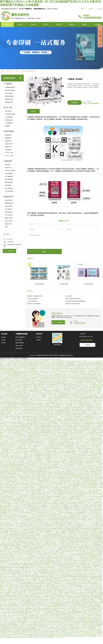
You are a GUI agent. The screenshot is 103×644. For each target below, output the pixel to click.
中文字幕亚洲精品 (94, 446)
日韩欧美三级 (40, 491)
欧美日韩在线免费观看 (22, 398)
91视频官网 (49, 473)
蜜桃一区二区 (64, 400)
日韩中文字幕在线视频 (92, 473)
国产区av (17, 430)
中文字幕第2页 (83, 467)
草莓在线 (51, 518)
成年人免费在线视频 (73, 396)
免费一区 (41, 499)
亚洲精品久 (65, 517)
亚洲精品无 (29, 396)
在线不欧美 (39, 403)
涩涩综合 (39, 511)
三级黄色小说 (13, 437)
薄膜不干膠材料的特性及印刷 (73, 299)
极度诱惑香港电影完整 (82, 542)
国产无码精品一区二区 (84, 370)
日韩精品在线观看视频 (96, 578)
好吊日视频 (83, 508)
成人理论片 (92, 523)
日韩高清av (24, 419)
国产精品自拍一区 (14, 406)
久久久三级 (91, 517)
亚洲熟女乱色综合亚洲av (20, 371)
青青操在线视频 (43, 382)
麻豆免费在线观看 (22, 403)
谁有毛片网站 (79, 383)
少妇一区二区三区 (72, 437)
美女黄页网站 (4, 422)
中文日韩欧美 (43, 556)
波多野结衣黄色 (21, 637)
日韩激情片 (71, 466)
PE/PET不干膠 (9, 153)
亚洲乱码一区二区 (55, 585)
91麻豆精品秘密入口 (37, 479)
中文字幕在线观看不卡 (40, 515)
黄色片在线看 (15, 581)
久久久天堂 (11, 479)
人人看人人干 (30, 415)
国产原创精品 (72, 537)
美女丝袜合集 (27, 412)
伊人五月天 (86, 383)
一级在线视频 (41, 581)
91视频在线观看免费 (28, 451)
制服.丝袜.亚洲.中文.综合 (62, 557)
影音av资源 (7, 518)
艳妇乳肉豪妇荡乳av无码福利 (88, 428)
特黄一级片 (51, 411)
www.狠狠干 (52, 550)
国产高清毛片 (22, 460)
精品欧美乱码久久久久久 (31, 568)
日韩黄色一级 (58, 587)
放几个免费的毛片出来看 (10, 364)
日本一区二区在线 (74, 491)
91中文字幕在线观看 (56, 428)
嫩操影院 (96, 566)
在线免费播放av (44, 569)
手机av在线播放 (97, 630)
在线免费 (95, 533)
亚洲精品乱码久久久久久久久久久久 (55, 418)
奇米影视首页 (12, 489)
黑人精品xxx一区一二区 (27, 515)
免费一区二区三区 (45, 370)
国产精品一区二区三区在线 (70, 605)
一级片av (54, 405)
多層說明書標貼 (9, 96)
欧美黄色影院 (55, 572)
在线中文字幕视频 (89, 371)
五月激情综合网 (93, 486)
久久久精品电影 (83, 486)
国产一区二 (42, 437)
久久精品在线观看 (70, 364)
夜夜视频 (86, 430)
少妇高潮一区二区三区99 (91, 632)
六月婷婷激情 (7, 416)
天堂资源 (95, 376)
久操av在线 (87, 380)
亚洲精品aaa (72, 434)
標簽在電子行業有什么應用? (73, 304)
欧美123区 (88, 399)
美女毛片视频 (52, 364)
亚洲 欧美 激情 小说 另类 (26, 633)
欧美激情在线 (97, 476)
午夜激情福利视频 (89, 463)
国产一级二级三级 (81, 543)
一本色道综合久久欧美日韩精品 (14, 611)
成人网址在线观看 (9, 585)
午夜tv (39, 496)
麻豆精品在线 (65, 377)
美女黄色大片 (84, 573)
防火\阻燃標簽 (9, 188)
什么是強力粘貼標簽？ (33, 299)
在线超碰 (52, 587)
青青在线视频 (75, 528)
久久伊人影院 (85, 386)
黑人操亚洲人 (93, 383)
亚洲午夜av (15, 517)
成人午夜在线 (57, 581)
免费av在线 (6, 406)
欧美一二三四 (31, 393)
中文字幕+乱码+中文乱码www (28, 406)
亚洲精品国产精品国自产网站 (67, 482)
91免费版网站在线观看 (72, 613)
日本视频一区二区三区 (42, 518)
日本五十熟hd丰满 (36, 412)
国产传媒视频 (7, 412)
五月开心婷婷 (44, 438)
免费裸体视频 (33, 473)
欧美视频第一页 (40, 552)
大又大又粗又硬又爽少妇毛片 (35, 592)
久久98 (97, 466)
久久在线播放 (81, 373)
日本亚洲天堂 (4, 464)
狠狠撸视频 (28, 601)
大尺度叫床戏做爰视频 (54, 578)
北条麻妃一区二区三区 (86, 395)
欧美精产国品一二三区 (13, 496)
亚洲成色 (81, 371)
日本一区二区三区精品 (95, 572)
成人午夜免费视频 (40, 582)
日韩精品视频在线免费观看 (69, 415)
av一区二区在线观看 (11, 542)
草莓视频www (57, 610)
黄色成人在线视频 (22, 384)
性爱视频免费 (35, 594)
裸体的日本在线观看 (42, 635)
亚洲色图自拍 (94, 488)
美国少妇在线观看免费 (57, 491)
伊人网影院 (45, 434)
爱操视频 (72, 598)
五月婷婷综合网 (59, 511)
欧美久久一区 (4, 434)
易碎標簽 (8, 165)
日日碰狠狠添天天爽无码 (56, 594)
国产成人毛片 (64, 585)
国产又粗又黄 (11, 620)
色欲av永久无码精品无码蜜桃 (93, 387)
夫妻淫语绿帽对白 (25, 386)
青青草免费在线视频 (68, 446)
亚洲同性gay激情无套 (70, 464)
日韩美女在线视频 (39, 363)
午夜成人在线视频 (64, 592)
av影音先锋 (57, 379)
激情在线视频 (55, 406)
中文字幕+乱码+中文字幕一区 (28, 475)
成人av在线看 (92, 491)
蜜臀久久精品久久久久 (82, 496)
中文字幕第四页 (60, 550)
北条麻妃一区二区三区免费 (63, 560)
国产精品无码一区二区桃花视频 (50, 523)
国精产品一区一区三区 (85, 525)
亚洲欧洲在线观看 (84, 528)
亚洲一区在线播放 (66, 472)
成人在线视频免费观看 (89, 466)
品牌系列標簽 (9, 131)
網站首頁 (7, 24)
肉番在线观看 (16, 552)
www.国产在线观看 (90, 499)
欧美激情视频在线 (81, 502)
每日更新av (84, 361)
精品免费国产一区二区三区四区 (81, 422)
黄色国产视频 (82, 560)
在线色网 (80, 605)
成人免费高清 (25, 387)
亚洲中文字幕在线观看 (78, 632)
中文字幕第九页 (12, 422)
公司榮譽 (3, 343)
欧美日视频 (41, 428)
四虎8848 (97, 604)
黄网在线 (48, 572)
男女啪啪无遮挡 (78, 400)
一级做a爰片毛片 (25, 632)
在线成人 (12, 598)
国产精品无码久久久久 (21, 531)
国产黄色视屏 (87, 402)
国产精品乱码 (50, 515)
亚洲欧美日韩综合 (24, 496)
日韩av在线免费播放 (60, 492)
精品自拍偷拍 (97, 542)
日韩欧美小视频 (58, 589)
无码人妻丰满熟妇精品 (13, 467)
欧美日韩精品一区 (33, 499)
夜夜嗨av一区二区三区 (79, 521)
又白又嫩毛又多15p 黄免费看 (41, 543)
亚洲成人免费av (52, 438)
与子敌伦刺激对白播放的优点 (73, 515)
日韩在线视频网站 (47, 467)
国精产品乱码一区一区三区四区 (69, 578)
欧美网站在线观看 (7, 507)
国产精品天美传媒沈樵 (95, 550)
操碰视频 (91, 547)
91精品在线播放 (76, 566)
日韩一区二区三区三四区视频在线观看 (18, 512)
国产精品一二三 (4, 579)
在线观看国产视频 (51, 476)
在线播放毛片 (86, 571)
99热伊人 (50, 399)
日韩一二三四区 (9, 621)
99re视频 (12, 610)
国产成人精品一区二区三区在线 (19, 486)
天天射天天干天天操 (25, 556)
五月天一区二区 (35, 402)
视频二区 (71, 376)
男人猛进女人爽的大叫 (72, 536)
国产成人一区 (75, 467)
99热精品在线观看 (13, 376)
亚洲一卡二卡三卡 (7, 419)
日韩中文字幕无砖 (7, 559)
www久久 (95, 448)
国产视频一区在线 (22, 424)
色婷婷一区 (41, 453)
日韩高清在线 (40, 555)
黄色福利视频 (82, 520)
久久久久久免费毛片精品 (26, 421)
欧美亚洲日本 (91, 540)
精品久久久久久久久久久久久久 (23, 562)
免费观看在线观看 (92, 374)
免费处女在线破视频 (5, 582)
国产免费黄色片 (26, 485)
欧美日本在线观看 (39, 621)
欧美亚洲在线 (69, 493)
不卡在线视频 (46, 565)
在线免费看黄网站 (53, 422)
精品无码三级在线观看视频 (37, 498)
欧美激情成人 (10, 556)
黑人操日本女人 (9, 523)
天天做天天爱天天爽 (54, 569)
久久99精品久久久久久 (17, 412)
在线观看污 (59, 446)
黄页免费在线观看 (59, 575)
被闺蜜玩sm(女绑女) (86, 563)
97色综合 (8, 428)
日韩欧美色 (61, 504)
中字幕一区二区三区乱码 (41, 550)
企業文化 (3, 337)
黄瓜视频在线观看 (70, 584)
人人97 (59, 459)
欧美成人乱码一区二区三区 (42, 446)
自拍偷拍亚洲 (94, 623)
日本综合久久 (71, 383)
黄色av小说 (42, 553)
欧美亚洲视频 (24, 614)
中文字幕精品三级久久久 (82, 514)
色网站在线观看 (94, 595)
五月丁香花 (79, 607)
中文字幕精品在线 (10, 463)
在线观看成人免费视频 (95, 450)
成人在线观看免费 (87, 530)
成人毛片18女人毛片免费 (52, 437)
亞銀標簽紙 (8, 150)
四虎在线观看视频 (40, 393)
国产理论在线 (38, 364)
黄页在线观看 (46, 412)
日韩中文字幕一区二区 (57, 454)
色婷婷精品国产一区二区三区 (39, 575)
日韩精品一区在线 (40, 617)
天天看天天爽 (94, 370)
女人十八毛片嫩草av (59, 512)
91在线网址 (92, 531)
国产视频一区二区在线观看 (49, 517)
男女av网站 (99, 571)
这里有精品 (36, 411)
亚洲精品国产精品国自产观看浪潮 (74, 492)
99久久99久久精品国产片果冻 (74, 393)
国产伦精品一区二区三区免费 (34, 444)
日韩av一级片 (93, 393)
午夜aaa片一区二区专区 (60, 579)
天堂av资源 (97, 547)
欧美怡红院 (32, 576)
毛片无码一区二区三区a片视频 (55, 485)
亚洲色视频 (11, 537)
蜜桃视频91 (69, 431)
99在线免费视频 (21, 623)
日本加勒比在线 (35, 450)
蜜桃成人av (34, 383)
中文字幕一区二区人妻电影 (36, 376)
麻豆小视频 (66, 621)
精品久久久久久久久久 (21, 528)
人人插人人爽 (15, 421)
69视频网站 (85, 393)
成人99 (89, 431)
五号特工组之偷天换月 (45, 466)
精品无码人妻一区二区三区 (9, 601)
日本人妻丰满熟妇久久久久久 (72, 591)
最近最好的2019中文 (16, 383)
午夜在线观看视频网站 (6, 627)
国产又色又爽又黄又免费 (22, 576)
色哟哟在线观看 (98, 398)
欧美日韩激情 (38, 565)
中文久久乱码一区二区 (78, 523)
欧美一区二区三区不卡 (90, 495)
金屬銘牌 (8, 126)
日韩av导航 (39, 620)
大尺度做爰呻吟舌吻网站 (27, 565)
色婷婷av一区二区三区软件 (47, 547)
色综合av (32, 550)
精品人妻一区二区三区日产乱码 (18, 446)
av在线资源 (23, 390)
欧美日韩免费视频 (70, 540)
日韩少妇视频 (68, 550)
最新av (74, 496)
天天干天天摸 (4, 572)
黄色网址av (8, 444)
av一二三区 (47, 491)
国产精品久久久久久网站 (52, 617)
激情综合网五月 (87, 411)
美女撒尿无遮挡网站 (19, 568)
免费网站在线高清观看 (59, 493)
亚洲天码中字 (92, 575)
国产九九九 (57, 409)
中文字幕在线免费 (96, 367)
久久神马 (70, 432)
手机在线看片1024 (79, 499)
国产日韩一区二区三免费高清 (51, 371)
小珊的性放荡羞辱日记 (81, 540)
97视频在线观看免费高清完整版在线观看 (78, 576)
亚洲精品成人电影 (18, 626)
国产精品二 (32, 542)
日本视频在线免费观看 (33, 390)
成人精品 (46, 587)
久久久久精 (13, 502)
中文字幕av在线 (4, 536)
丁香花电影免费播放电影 (30, 409)
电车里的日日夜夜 (32, 443)
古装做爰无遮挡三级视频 (21, 563)
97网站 (29, 408)
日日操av (34, 571)
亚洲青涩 (78, 392)
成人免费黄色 (19, 620)
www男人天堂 (76, 472)
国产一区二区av (85, 440)
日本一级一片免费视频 (24, 520)
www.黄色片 (9, 552)
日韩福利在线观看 (42, 475)
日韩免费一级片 (73, 608)
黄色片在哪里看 (85, 623)
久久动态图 (56, 399)
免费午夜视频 (9, 534)
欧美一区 (98, 396)
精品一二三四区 (11, 483)
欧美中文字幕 (75, 399)
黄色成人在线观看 (23, 376)
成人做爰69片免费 (79, 483)
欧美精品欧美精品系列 (6, 402)
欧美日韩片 (53, 566)
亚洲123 (9, 363)
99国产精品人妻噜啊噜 (64, 451)
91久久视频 (21, 605)
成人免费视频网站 (44, 507)
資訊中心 (46, 24)
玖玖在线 (90, 476)
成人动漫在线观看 (64, 603)
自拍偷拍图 (78, 416)
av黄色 (89, 617)
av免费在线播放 (71, 531)
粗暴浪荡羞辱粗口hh (26, 405)
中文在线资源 (85, 482)
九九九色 (62, 552)
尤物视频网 (58, 496)
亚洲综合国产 (21, 510)
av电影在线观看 (11, 573)
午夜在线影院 (33, 579)
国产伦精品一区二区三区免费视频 (87, 608)
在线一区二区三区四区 (16, 379)
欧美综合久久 (24, 499)
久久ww (44, 386)
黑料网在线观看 (33, 563)
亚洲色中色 (70, 620)
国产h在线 (47, 557)
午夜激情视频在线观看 (37, 587)
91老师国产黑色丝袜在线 (53, 607)
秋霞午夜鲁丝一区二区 (33, 524)
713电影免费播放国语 (65, 395)
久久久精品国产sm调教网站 (79, 374)
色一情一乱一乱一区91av (77, 588)
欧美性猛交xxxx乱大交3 (59, 402)
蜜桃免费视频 (69, 512)
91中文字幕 (48, 363)
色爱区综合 (78, 582)
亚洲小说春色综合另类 (77, 507)
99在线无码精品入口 (66, 382)
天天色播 (94, 617)
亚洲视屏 (53, 557)
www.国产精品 (44, 539)
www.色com (16, 523)
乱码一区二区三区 (67, 587)
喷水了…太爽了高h (89, 587)
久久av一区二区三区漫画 (76, 553)
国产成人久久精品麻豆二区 (52, 440)
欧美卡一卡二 (27, 450)
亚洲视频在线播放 (37, 434)
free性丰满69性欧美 (66, 467)
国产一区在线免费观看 (53, 501)
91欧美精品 (72, 460)
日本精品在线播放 (76, 414)
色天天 (37, 553)
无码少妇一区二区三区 (68, 589)
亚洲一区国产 (16, 524)
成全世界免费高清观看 (89, 553)
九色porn (13, 443)
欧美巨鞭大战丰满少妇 (39, 633)
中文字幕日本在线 (81, 549)
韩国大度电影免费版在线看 (91, 418)
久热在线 (62, 521)
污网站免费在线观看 (91, 636)
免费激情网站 (90, 456)
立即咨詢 (75, 103)
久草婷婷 (89, 502)
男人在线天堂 (10, 415)
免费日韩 (81, 406)
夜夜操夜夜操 (79, 611)
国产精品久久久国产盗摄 (20, 453)
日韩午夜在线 (60, 476)
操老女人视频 (65, 608)
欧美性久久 (46, 528)
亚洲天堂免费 (73, 370)
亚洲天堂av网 (27, 379)
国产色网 (88, 620)
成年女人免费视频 (15, 539)
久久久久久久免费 (90, 457)
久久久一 (73, 441)
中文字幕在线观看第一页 (77, 569)
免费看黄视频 (75, 601)
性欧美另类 (6, 373)
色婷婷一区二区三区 (50, 601)
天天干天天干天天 (80, 387)
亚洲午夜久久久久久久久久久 (84, 585)
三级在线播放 (17, 549)
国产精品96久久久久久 (64, 623)
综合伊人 (93, 479)
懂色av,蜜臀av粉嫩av (20, 501)
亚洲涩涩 (9, 613)
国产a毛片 (5, 604)
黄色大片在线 (32, 518)
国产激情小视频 (5, 520)
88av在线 (30, 528)
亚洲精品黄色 (88, 555)
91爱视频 (51, 627)
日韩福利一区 (76, 534)
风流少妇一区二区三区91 (92, 366)
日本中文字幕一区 (62, 450)
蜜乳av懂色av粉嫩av (16, 416)
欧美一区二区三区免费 (74, 390)
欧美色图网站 (65, 547)
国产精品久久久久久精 (18, 480)
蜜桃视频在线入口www (30, 469)
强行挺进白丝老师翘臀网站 (63, 507)
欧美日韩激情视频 (78, 575)
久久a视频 (72, 611)
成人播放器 (41, 616)
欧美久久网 (87, 469)
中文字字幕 (9, 499)
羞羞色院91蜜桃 (81, 408)
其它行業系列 (9, 221)
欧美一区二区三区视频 (46, 402)
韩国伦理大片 (59, 505)
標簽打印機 (8, 224)
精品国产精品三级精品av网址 (13, 485)
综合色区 (56, 531)
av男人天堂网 (94, 478)
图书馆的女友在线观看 (89, 470)
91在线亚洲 (18, 387)
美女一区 (77, 598)
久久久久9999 (27, 594)
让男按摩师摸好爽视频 (88, 424)
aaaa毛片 (92, 451)
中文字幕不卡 (63, 600)
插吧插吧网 (30, 364)
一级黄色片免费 (31, 371)
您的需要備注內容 (64, 240)
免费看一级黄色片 (47, 493)
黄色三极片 (82, 594)
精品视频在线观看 (39, 454)
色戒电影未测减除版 (80, 636)
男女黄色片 (51, 511)
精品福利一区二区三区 (16, 450)
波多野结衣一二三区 (37, 448)
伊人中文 (6, 489)
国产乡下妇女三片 (13, 460)
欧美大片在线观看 (35, 520)
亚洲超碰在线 (19, 361)
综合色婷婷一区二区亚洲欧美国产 (53, 419)
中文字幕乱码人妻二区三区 (49, 527)
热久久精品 (11, 434)
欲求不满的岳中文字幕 (37, 373)
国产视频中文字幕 (72, 405)
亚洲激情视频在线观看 (43, 480)
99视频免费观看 (87, 607)
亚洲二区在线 (42, 611)
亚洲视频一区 (27, 448)
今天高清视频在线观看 (45, 431)
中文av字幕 (98, 499)
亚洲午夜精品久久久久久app (14, 617)
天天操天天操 (10, 501)
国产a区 (57, 482)
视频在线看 (46, 479)
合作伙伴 (39, 334)
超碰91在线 (19, 431)
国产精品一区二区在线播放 (83, 443)
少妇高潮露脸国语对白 (18, 508)
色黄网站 (76, 594)
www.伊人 (5, 392)
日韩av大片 (64, 461)
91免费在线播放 (98, 461)
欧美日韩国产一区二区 (95, 573)
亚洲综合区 (64, 629)
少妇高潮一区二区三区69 (13, 438)
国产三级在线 (43, 390)
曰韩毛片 (91, 566)
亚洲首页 (52, 524)
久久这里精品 (22, 444)
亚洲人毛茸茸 (25, 366)
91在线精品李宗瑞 (12, 600)
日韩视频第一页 (36, 447)
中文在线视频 (76, 382)
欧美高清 (66, 491)
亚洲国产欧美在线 (75, 603)
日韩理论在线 (33, 496)
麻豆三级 (36, 437)
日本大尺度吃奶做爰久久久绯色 (62, 525)
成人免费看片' (8, 505)
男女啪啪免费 (86, 478)
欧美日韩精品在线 (76, 361)
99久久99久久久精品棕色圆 (35, 459)
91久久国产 (20, 489)
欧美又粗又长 (70, 565)
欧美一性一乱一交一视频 (78, 635)
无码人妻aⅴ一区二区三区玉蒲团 (28, 511)
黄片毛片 (39, 627)
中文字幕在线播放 (89, 406)
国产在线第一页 (43, 623)
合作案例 (33, 24)
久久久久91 (30, 492)
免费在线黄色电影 (85, 479)
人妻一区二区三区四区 (79, 435)
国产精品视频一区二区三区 (18, 504)
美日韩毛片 (69, 422)
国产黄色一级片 (10, 387)
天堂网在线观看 (36, 476)
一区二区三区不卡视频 (19, 569)
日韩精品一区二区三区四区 (23, 544)
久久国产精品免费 (33, 367)
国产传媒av (43, 589)
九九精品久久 (24, 523)
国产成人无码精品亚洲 (72, 371)
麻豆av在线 (7, 504)
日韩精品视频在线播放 (97, 537)
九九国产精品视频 (42, 514)
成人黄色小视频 (96, 555)
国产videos (86, 605)
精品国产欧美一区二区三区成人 (23, 571)
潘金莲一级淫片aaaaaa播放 (69, 469)
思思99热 (10, 569)
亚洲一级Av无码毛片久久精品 (43, 398)
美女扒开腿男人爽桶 (15, 515)
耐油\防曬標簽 (9, 174)
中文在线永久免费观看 (61, 620)
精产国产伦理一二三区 (41, 392)
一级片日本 (97, 406)
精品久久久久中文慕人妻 (10, 424)
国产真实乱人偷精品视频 (11, 396)
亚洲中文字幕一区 (59, 510)
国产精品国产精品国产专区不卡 (84, 533)
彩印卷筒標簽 (9, 93)
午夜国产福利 (35, 382)
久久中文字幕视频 (89, 441)
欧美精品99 (68, 411)
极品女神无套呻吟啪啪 (53, 390)
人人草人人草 (45, 374)
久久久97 (56, 592)
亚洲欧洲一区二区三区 (25, 581)
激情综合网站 (68, 510)
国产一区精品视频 (64, 434)
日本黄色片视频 (25, 418)
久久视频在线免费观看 (36, 493)
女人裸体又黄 (79, 466)
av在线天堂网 (42, 367)
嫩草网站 (28, 587)
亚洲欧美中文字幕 (35, 495)
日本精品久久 (48, 533)
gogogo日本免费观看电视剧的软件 (63, 412)
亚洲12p (52, 412)
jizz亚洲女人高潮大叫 (39, 531)
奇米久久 (41, 636)
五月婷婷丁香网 (6, 540)
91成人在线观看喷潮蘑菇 (91, 483)
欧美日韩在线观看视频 (86, 382)
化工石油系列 (9, 215)
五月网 (19, 575)
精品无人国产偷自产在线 (18, 608)
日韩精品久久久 (91, 520)
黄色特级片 (64, 556)
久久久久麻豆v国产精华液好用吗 (50, 588)
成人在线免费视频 (76, 386)
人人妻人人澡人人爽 (98, 568)
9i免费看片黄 (10, 591)
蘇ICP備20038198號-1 (68, 355)
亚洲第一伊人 (59, 470)
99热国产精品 (42, 463)
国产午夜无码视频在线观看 (96, 565)
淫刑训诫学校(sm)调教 (27, 399)
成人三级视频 (55, 552)
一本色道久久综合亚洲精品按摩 (83, 568)
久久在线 (59, 517)
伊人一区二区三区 (55, 480)
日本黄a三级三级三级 (34, 361)
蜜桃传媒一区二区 (39, 451)
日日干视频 (57, 425)
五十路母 (31, 400)
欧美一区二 (23, 592)
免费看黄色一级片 (40, 457)
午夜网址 (96, 603)
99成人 (8, 607)
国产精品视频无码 (48, 379)
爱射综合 (41, 604)
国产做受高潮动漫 (29, 414)
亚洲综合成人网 (93, 386)
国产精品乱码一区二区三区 (52, 499)
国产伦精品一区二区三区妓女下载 (83, 376)
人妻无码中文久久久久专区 (35, 486)
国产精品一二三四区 (58, 416)
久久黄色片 (79, 531)
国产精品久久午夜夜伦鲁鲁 (67, 499)
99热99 (100, 591)
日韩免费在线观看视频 (70, 489)
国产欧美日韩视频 (29, 466)
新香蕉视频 (60, 421)
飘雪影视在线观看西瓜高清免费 (55, 427)
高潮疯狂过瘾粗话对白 (47, 608)
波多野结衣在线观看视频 (58, 398)
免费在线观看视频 (76, 527)
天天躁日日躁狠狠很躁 (53, 546)
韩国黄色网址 (53, 421)
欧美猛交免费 (83, 562)
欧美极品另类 (81, 437)
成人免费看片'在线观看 (48, 597)
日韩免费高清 (60, 363)
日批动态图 (36, 430)
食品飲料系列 (9, 200)
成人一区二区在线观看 (32, 623)
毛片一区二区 (74, 501)
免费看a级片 (22, 396)
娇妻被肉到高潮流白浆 (74, 518)
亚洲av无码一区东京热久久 (62, 627)
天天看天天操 (63, 546)
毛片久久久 (93, 489)
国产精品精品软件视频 (80, 368)
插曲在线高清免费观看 (18, 613)
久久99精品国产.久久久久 (10, 384)
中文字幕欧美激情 (9, 528)
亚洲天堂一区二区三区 (49, 505)
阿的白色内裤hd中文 (10, 431)
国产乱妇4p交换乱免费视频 (91, 536)
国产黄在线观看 (77, 510)
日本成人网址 (4, 616)
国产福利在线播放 (66, 409)
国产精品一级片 (72, 524)
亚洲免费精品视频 (7, 630)
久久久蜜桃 (83, 624)
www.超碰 (81, 501)
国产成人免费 (49, 633)
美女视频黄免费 (28, 603)
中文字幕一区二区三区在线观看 (21, 589)
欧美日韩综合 (59, 621)
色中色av (53, 370)
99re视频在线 (8, 366)
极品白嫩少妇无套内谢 (54, 382)
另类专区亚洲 (59, 392)
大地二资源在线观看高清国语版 (54, 582)
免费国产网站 (12, 370)
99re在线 (65, 582)
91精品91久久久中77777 (30, 480)
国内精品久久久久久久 (48, 620)
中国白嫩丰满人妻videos (69, 595)
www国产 (43, 361)
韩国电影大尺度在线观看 (80, 389)
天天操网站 (47, 585)
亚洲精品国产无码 (33, 507)
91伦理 (71, 435)
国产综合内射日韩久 (50, 616)
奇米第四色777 (26, 431)
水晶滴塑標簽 (9, 123)
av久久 (87, 504)
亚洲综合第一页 (60, 616)
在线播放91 (15, 377)
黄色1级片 (96, 585)
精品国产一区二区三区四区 (17, 440)
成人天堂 (40, 505)
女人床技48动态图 (53, 623)
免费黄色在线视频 (36, 374)
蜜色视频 (25, 611)
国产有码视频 (44, 411)
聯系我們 (100, 9)
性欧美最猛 (70, 368)
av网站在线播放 (60, 364)
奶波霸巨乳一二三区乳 (93, 560)
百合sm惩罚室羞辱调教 (14, 565)
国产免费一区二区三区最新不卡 (12, 533)
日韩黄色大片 (85, 511)
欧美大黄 (94, 411)
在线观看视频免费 (25, 402)
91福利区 (17, 591)
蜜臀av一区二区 (98, 456)
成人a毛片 (80, 384)
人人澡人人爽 (32, 626)
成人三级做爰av (54, 435)
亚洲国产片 (82, 473)
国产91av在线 (73, 456)
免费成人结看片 (67, 630)
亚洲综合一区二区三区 (38, 537)
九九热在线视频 (43, 395)
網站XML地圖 (59, 355)
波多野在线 (76, 427)
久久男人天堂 (47, 549)
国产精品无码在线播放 (13, 469)
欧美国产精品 (37, 421)
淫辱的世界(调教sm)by (24, 495)
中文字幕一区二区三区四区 (54, 475)
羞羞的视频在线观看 (16, 597)
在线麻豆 (58, 377)
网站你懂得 (60, 527)
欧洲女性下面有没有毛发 (33, 502)
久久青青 (54, 542)
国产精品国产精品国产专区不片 (88, 427)
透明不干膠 (8, 147)
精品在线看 (6, 510)
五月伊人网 (37, 400)
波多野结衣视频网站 (87, 582)
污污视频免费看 (15, 408)
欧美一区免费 (33, 387)
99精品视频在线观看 (50, 621)
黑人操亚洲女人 (21, 461)
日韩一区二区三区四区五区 (53, 361)
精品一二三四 (42, 607)
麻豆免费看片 (22, 491)
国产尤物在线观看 (33, 611)
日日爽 (70, 534)
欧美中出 (28, 382)
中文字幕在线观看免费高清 (80, 431)
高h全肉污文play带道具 (44, 478)
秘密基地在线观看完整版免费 (61, 473)
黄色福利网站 (87, 597)
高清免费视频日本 (97, 614)
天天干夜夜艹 (49, 393)
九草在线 (31, 597)
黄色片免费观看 (56, 611)
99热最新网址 (4, 624)
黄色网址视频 (16, 499)
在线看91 (34, 405)
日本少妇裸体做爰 (7, 377)
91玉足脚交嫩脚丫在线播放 (87, 534)
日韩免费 (4, 600)
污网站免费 (48, 453)
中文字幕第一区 (22, 616)
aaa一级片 (13, 435)
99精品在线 (98, 521)
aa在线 (4, 390)
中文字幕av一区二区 (21, 555)
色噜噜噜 (41, 568)
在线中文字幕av (96, 563)
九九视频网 (23, 547)
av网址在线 (85, 531)
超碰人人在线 (29, 456)
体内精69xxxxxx (47, 464)
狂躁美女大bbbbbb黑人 (58, 563)
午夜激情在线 (25, 473)
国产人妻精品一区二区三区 (77, 488)
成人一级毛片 (95, 399)
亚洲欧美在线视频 (36, 527)
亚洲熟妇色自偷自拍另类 (13, 592)
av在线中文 (78, 482)
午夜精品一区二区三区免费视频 (64, 403)
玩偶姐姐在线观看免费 (31, 521)
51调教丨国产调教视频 (32, 422)
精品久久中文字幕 (93, 467)
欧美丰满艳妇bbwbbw (40, 460)
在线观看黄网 (20, 448)
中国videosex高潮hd (47, 416)
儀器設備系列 (9, 212)
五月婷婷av (46, 448)
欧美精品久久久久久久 (91, 425)
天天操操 (70, 400)
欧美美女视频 (67, 528)
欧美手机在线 (86, 438)
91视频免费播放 (66, 475)
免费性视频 (91, 627)
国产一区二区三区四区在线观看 (74, 402)
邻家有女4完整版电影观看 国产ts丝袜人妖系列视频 (27, 534)
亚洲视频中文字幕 (97, 530)
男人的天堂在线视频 (21, 443)
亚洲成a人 (93, 571)
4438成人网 (50, 589)
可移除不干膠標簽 (10, 171)
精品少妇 (57, 603)
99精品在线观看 (62, 380)
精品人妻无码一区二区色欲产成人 (82, 544)
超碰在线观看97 (73, 547)
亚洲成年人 (49, 463)
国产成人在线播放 (81, 377)
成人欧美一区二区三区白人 (41, 637)
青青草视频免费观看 (88, 364)
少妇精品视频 (36, 389)
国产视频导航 (12, 368)
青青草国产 (33, 557)
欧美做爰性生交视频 (9, 560)
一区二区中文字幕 (66, 610)
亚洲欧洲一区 (35, 556)
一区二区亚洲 (67, 601)
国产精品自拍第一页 (33, 482)
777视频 (14, 380)
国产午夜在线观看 (15, 547)
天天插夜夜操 (95, 414)
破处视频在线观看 (22, 435)
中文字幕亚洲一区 (56, 424)
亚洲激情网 (11, 464)
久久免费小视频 (98, 463)
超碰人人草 (63, 536)
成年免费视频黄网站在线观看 (35, 549)
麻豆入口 (99, 492)
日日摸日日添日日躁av (26, 598)
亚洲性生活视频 (27, 505)
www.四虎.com (22, 624)
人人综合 (77, 446)
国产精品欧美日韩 (48, 592)
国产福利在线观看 (77, 424)
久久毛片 (73, 480)
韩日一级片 (39, 371)
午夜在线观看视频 (98, 594)
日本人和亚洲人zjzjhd (96, 475)
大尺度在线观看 (70, 514)
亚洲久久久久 (91, 508)
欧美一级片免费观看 (15, 579)
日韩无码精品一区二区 (12, 411)
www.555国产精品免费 (89, 432)
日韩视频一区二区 (96, 431)
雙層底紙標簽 (9, 182)
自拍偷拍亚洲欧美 (64, 488)
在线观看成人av (94, 482)
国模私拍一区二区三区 (24, 374)
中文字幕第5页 (81, 556)
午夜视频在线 (68, 523)
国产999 (27, 438)
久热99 (95, 409)
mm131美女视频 (68, 427)
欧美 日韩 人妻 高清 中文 (17, 607)
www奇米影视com (96, 402)
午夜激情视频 (28, 440)
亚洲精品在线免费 (48, 376)
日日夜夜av (28, 434)
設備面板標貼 (9, 120)
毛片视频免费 (90, 459)
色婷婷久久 (94, 552)
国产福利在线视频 (97, 588)
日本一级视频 (6, 386)
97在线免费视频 (37, 456)
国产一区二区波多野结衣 (66, 406)
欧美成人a (89, 368)
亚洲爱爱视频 (68, 575)
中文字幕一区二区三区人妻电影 (61, 456)
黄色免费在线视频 (26, 546)
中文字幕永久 (65, 459)
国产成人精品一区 (12, 566)
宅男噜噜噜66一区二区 (58, 464)
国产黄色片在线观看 (45, 424)
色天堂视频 (40, 563)
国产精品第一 (6, 441)
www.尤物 (98, 451)
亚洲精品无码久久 (96, 569)
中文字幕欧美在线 (46, 368)
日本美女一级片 (16, 419)
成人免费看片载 (97, 368)
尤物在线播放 (52, 443)
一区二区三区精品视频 (47, 534)
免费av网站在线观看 (66, 581)
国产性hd (79, 489)
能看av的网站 (66, 626)
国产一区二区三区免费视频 (90, 384)
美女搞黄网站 (24, 572)
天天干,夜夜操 (80, 441)
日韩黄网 (21, 550)
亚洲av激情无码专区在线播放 (46, 482)
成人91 (16, 425)
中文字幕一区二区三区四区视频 (12, 418)
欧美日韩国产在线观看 (14, 632)
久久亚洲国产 (94, 591)
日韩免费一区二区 (86, 454)
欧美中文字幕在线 (69, 416)
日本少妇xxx (5, 446)
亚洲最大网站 (62, 613)
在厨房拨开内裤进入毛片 (68, 568)
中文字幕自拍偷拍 (62, 542)
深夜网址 (85, 611)
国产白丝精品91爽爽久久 (54, 632)
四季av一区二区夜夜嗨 (42, 614)
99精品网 (25, 361)
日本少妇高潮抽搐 (53, 502)
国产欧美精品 (75, 560)
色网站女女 (56, 400)
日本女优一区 (77, 412)
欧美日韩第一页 (55, 466)
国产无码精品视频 (40, 418)
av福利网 (47, 415)
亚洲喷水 (49, 611)
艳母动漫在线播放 (69, 559)
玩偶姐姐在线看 (88, 461)
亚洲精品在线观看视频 (30, 629)
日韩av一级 (71, 600)
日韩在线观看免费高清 (47, 400)
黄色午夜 (38, 384)
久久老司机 (32, 398)
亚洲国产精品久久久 (42, 443)
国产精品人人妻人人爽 (32, 395)
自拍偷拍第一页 (33, 478)
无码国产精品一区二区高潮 (68, 573)
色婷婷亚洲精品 (36, 408)
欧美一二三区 (42, 613)
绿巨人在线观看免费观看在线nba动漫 (30, 539)
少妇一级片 (83, 629)
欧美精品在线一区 (81, 459)
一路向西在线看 (23, 459)
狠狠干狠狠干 (24, 591)
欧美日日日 (10, 371)
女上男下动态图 (66, 414)
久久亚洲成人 (13, 575)
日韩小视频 (24, 457)
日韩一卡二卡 (10, 562)
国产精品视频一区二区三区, (47, 389)
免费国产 (43, 476)
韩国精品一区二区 (86, 414)
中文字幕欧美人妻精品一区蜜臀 (19, 393)
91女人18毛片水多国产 (65, 486)
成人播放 (27, 550)
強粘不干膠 (8, 168)
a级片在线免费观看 (64, 617)
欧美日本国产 (6, 547)
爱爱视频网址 (56, 467)
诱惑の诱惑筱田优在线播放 (19, 543)
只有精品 (5, 447)
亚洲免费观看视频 (59, 411)
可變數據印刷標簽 (32, 71)
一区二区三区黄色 (61, 544)
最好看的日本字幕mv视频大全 (80, 550)
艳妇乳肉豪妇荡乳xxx (12, 478)
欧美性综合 (72, 377)
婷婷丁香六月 (88, 373)
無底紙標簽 (8, 185)
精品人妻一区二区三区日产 (79, 630)
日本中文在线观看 (78, 403)
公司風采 (3, 340)
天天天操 (87, 488)
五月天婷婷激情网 (75, 623)
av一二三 (35, 613)
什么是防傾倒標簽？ (32, 301)
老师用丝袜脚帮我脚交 (67, 633)
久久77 (87, 523)
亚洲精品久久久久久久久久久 (54, 460)
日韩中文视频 (8, 517)
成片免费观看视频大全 (33, 424)
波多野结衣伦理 (85, 451)
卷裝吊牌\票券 (9, 99)
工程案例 (38, 340)
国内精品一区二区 (27, 389)
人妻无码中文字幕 (62, 624)
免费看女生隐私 (16, 405)
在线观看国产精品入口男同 (42, 489)
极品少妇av (33, 585)
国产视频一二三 (54, 576)
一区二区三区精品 (68, 485)
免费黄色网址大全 (62, 405)
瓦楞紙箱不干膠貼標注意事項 (35, 296)
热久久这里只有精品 (27, 588)
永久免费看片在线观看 (49, 403)
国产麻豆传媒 (78, 571)
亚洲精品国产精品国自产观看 (12, 472)
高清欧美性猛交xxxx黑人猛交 (35, 464)
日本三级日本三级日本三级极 (46, 510)
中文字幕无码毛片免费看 (22, 610)
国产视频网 (68, 453)
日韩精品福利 (17, 588)
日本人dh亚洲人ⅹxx (52, 380)
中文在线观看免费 (88, 409)
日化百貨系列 (9, 206)
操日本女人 (77, 565)
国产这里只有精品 (57, 432)
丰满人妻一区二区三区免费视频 (90, 524)
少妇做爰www (28, 607)
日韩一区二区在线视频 (58, 540)
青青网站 (13, 544)
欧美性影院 (44, 578)
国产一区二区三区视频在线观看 (72, 454)
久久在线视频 (96, 382)
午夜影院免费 (72, 585)
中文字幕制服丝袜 (34, 540)
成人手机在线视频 (60, 597)
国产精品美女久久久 (60, 515)
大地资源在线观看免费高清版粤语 (18, 427)
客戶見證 (38, 337)
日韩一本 (55, 613)
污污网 (68, 386)
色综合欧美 (51, 575)
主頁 (13, 71)
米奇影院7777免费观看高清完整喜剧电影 (44, 573)
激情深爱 (50, 395)
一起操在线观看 (96, 502)
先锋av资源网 (38, 467)
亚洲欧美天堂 (60, 635)
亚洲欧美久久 (85, 510)
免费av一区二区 (70, 572)
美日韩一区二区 (92, 616)
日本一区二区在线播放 (57, 549)
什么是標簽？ (69, 296)
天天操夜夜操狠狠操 (87, 416)
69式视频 (63, 498)
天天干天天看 (16, 614)
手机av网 (35, 607)
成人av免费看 (9, 382)
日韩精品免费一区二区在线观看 (65, 571)
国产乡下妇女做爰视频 (56, 595)
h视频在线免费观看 (83, 547)
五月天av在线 (93, 504)
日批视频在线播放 (13, 624)
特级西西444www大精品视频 (57, 543)
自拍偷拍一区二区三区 (37, 379)
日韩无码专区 (59, 601)
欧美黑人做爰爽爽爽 (12, 374)
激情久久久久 (18, 473)
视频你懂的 (27, 380)
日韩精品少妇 (46, 605)
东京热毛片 (48, 619)
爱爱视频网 (76, 485)
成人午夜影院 (14, 510)
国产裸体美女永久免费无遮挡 (16, 447)
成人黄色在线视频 (31, 491)
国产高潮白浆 (62, 531)
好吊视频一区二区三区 (68, 483)
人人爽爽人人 (30, 460)
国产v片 (95, 416)
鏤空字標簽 (8, 111)
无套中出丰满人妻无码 (53, 521)
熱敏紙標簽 (8, 141)
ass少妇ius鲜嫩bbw (65, 501)
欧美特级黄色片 (72, 384)
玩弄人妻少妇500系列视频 (46, 525)
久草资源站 (19, 392)
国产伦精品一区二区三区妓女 (10, 495)
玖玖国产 (14, 363)
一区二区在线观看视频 (55, 374)
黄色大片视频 (44, 502)
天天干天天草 (55, 559)
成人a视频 (60, 555)
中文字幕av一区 (45, 566)
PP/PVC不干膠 (9, 156)
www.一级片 (58, 547)
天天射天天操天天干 (69, 470)
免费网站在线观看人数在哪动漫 (37, 425)
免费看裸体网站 (9, 549)
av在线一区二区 (20, 370)
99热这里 (81, 430)
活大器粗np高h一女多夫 (53, 386)
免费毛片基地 (38, 624)
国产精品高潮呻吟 (88, 493)
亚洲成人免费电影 (10, 488)
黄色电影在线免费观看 (17, 470)
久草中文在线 (89, 594)
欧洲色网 (47, 428)
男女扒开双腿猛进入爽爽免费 (27, 595)
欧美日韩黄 (46, 377)
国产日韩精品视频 (55, 383)
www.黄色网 (63, 386)
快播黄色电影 (14, 409)
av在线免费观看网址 (78, 587)
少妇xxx (17, 479)
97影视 (22, 438)
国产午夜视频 (29, 437)
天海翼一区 (65, 376)
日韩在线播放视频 (69, 363)
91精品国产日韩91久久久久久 (22, 498)
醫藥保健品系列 (9, 203)
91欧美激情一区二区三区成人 (53, 498)
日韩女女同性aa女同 (89, 633)
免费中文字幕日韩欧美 (61, 524)
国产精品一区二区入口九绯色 (95, 421)
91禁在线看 (72, 607)
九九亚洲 (67, 597)
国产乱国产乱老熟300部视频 (15, 553)
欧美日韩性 (60, 562)
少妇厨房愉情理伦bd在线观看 (79, 604)
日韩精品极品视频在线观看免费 (73, 539)
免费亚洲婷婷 (24, 367)
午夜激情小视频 (10, 430)
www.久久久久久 (4, 440)
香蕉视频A (16, 633)
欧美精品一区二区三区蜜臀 (45, 461)
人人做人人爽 (54, 565)
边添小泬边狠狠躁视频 (60, 393)
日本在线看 (26, 553)
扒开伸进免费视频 (41, 626)
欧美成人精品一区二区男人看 (43, 542)
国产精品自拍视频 (5, 502)
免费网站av (65, 460)
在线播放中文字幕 (76, 451)
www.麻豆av (21, 525)
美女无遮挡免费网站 (75, 627)
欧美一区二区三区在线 (69, 495)
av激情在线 (82, 399)
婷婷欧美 (64, 432)
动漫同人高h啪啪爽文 (63, 430)
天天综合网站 (57, 463)
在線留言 (91, 9)
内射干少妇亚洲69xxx (84, 578)
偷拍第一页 (15, 444)
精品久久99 (69, 544)
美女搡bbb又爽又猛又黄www (38, 485)
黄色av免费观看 (24, 467)
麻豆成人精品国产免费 (15, 432)
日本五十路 (31, 467)
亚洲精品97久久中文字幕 (54, 556)
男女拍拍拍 (84, 627)
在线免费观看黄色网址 (55, 448)
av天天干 (34, 546)
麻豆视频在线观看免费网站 (10, 466)
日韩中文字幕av (85, 559)
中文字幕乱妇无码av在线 (90, 507)
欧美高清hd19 (92, 611)
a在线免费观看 (79, 495)
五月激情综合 (22, 395)
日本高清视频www (75, 428)
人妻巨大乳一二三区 (11, 414)
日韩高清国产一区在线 (8, 456)
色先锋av (67, 478)
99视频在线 (31, 591)
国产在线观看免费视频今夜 (92, 556)
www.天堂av (50, 396)
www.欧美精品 (29, 430)
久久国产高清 (75, 525)
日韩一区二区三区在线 (63, 598)
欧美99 (21, 469)
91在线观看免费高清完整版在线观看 (75, 366)
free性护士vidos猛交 (78, 418)
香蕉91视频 (37, 492)
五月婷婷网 (90, 624)
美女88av (20, 409)
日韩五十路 (68, 520)
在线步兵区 (86, 626)
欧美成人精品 (68, 563)
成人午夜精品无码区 (42, 409)
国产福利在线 (84, 390)
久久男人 (75, 406)
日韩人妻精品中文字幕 (50, 544)
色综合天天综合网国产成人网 (31, 636)
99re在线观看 (98, 534)
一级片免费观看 (84, 505)
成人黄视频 (52, 507)
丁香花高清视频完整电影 (80, 512)
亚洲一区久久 (36, 396)
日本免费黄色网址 (24, 478)
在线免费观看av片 (68, 389)
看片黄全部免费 (90, 619)
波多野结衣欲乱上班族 (25, 479)
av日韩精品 (31, 454)
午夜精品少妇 (62, 422)
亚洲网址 (44, 501)
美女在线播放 (65, 408)
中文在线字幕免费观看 (33, 547)
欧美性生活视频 (94, 510)
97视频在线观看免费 (26, 630)
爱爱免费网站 (99, 432)
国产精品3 (21, 466)
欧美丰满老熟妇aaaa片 (34, 368)
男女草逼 (44, 496)
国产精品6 (23, 533)
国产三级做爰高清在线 (95, 430)
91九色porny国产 (94, 515)
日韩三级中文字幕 (86, 392)
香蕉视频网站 (49, 531)
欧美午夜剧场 (33, 366)
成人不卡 (57, 573)
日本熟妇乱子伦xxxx (82, 616)
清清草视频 (99, 581)
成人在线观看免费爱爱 (10, 623)
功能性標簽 (8, 161)
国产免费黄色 (36, 598)
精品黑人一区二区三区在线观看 (80, 453)
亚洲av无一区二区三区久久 (15, 636)
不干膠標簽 (24, 71)
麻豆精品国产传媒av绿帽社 (96, 518)
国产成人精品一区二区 (69, 392)
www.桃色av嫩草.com (59, 457)
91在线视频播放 (82, 405)
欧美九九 (34, 505)
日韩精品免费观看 (56, 483)
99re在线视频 (72, 408)
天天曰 (73, 409)
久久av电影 (78, 450)
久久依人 (9, 367)
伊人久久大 (26, 557)
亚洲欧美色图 (4, 508)
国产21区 (24, 549)
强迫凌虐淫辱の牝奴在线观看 (10, 491)
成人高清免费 (29, 525)
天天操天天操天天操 (81, 584)
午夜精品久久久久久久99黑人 (79, 610)
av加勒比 (100, 400)
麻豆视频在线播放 (20, 434)
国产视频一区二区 (66, 374)
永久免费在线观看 (41, 469)
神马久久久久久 (90, 521)
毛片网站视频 (54, 489)
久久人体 (99, 495)
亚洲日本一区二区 (20, 585)
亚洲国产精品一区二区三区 (54, 469)
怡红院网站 (48, 454)
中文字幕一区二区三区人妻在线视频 (65, 387)
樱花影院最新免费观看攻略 (92, 379)
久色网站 (96, 514)
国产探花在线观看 (14, 536)
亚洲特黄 (87, 501)
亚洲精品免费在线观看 (10, 403)
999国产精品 (62, 572)
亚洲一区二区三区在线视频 (16, 527)
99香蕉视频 (23, 524)
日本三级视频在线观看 (32, 510)
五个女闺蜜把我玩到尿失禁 (25, 411)
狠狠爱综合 (3, 501)
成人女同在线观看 (7, 524)
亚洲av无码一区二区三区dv (32, 569)
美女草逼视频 (49, 457)
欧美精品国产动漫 (44, 594)
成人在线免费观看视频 (55, 614)
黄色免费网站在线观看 (73, 629)
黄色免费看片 (54, 451)
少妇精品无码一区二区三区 (83, 367)
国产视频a (45, 364)
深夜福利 (46, 600)
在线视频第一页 (42, 521)
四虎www (47, 555)
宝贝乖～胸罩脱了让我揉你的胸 (88, 472)
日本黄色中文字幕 (22, 600)
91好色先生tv (68, 635)
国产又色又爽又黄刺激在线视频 (65, 438)
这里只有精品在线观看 (71, 504)
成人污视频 (25, 597)
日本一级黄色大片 (10, 555)
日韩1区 (17, 415)
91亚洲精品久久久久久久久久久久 (86, 464)
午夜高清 (85, 617)
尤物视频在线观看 (26, 428)
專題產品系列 (9, 197)
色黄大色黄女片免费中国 (58, 366)
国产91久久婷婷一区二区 (84, 552)
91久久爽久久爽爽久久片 (35, 523)
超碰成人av (48, 405)
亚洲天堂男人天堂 (79, 633)
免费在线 (22, 430)
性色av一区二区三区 (65, 399)
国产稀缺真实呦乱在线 (44, 383)
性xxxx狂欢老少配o (65, 588)
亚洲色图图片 (31, 435)
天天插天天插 (16, 367)
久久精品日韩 (65, 425)
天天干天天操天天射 (5, 480)
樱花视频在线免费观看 (92, 480)
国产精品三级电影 (38, 528)
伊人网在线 (58, 415)
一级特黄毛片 (7, 383)
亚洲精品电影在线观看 (55, 408)
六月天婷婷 (34, 428)
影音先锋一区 (62, 514)
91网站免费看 (88, 588)
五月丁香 (16, 459)
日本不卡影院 (95, 392)
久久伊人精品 (65, 428)
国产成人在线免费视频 (49, 444)
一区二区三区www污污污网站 (68, 379)
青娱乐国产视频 (86, 475)
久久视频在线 (30, 624)
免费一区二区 (64, 466)
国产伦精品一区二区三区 (25, 377)
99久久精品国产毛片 (51, 571)
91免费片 (52, 415)
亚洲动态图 (49, 613)
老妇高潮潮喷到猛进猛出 (42, 576)
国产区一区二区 (11, 448)
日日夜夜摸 (72, 517)
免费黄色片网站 (25, 579)
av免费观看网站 (81, 456)
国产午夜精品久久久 (70, 616)
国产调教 (97, 434)
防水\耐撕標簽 (9, 176)
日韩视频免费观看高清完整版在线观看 (20, 373)
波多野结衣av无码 (51, 624)
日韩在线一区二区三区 (73, 479)
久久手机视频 (85, 450)
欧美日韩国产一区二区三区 (44, 483)
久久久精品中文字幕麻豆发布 (52, 629)
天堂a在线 (19, 451)
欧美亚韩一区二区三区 (69, 367)
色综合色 (15, 559)
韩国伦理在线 (57, 608)
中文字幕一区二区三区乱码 (59, 530)
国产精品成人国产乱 (46, 520)
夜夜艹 (8, 470)
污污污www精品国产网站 (94, 512)
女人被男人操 (68, 418)
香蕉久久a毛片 (69, 521)
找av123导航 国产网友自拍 (30, 514)
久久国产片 (77, 624)
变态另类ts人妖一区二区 (16, 530)
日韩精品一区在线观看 (28, 392)
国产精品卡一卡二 (20, 456)
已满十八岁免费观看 (79, 620)
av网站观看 (43, 396)
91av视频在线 (58, 414)
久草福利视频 (39, 470)
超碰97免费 (33, 416)
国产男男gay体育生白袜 (97, 460)
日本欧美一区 (67, 511)
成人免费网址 (84, 565)
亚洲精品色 (3, 566)
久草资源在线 (65, 636)
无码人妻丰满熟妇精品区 (83, 537)
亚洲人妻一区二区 (80, 480)
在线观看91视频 (31, 403)
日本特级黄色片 (84, 446)
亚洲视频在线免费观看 (28, 617)
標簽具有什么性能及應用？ (34, 304)
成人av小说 (48, 552)
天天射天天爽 (85, 489)
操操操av (61, 489)
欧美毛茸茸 (76, 419)
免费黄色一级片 (27, 383)
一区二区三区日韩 (17, 505)
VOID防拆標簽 (9, 191)
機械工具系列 (9, 218)
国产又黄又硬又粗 (9, 563)
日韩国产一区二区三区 (76, 617)
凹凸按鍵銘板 (9, 117)
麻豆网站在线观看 (92, 610)
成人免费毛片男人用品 (34, 566)
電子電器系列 (9, 209)
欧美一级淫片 (28, 447)
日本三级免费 (21, 601)
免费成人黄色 (31, 432)
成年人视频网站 (61, 443)
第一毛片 (49, 630)
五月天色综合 (79, 363)
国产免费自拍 (37, 578)
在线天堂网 (31, 363)
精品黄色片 (83, 421)
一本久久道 (10, 459)
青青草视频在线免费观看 (39, 472)
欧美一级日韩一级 (16, 428)
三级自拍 (66, 421)
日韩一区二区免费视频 (81, 517)
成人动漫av (3, 592)
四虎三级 (91, 514)
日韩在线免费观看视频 (57, 604)
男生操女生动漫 (17, 366)
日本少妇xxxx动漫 (54, 600)
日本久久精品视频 (45, 450)
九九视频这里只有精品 (19, 382)
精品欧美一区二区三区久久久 (56, 637)
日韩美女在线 (75, 395)
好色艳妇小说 (44, 430)
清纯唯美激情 (92, 390)
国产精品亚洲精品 (22, 364)
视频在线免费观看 (23, 517)
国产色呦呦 (24, 472)
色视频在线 (64, 463)
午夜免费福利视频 (24, 425)
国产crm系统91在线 (22, 363)
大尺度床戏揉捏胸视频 (40, 427)
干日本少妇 (23, 415)
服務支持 (72, 24)
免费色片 (30, 472)
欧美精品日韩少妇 (96, 469)
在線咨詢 (87, 345)
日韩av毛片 (89, 549)
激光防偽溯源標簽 (10, 90)
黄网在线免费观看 (42, 546)
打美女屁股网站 (47, 530)
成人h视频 (84, 476)
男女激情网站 (80, 379)
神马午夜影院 (17, 399)
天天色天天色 (97, 613)
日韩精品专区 (80, 469)
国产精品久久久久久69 (49, 470)
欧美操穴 (26, 542)
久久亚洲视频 (79, 364)
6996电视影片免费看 (34, 441)
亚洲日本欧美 (50, 414)
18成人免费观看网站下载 (83, 595)
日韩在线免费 (79, 448)
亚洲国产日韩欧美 (66, 361)
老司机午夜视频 (90, 377)
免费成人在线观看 (78, 432)
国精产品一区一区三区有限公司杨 (78, 557)
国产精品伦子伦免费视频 (31, 463)
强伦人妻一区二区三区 (7, 399)
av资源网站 (20, 594)
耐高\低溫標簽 (9, 179)
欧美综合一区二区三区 (6, 589)
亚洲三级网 (45, 627)
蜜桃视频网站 (26, 530)
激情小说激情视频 (15, 386)
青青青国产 (38, 536)
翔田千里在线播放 (63, 384)
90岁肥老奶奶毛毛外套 (91, 415)
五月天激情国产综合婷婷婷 (44, 406)
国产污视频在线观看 (22, 566)
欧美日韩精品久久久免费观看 (36, 488)
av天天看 (32, 418)
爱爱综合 (81, 536)
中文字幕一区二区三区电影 (69, 373)
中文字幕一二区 (19, 560)
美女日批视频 (7, 597)
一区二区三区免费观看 (70, 555)
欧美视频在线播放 (70, 443)
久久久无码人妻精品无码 (69, 448)
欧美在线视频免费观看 (95, 528)
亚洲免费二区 (41, 405)
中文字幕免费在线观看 (71, 457)
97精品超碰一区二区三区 (18, 521)
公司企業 (4, 334)
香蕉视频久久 (11, 392)
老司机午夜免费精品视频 (60, 396)
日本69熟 (39, 416)
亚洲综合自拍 (78, 470)
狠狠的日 (17, 598)
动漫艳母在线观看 (33, 419)
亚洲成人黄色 (55, 431)
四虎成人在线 (81, 457)
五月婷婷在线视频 (39, 415)
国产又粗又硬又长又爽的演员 (83, 589)
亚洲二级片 (47, 604)
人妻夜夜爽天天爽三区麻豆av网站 (89, 598)
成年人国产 (67, 562)
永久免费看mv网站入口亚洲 (39, 630)
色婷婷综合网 (50, 425)
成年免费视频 (26, 416)
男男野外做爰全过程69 (6, 626)
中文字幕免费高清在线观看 (10, 395)
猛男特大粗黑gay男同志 (49, 387)
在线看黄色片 (16, 402)
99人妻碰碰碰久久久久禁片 (50, 459)
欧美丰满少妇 (31, 457)
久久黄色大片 (85, 515)
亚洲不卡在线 (90, 447)
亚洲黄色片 (7, 525)
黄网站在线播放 (57, 461)
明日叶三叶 (21, 635)
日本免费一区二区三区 (74, 440)
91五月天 (91, 542)
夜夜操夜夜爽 (38, 597)
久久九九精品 (20, 603)
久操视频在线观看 (96, 597)
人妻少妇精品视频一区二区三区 (52, 568)
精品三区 (65, 534)
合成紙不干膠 (9, 144)
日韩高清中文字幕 (96, 589)
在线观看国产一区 (54, 434)
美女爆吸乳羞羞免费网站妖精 (86, 398)
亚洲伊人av (30, 427)
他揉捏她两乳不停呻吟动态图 (32, 608)
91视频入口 (86, 363)
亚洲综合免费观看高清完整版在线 (10, 595)
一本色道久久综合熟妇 (17, 540)
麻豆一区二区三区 (14, 550)
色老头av (54, 363)
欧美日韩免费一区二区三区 (14, 389)
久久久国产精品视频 (88, 434)
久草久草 (13, 400)
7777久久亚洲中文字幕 (15, 454)
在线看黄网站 (62, 502)
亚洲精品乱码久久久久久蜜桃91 (54, 367)
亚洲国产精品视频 (15, 457)
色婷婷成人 (48, 366)
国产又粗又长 (67, 604)
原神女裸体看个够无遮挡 (37, 619)
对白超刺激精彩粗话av (21, 464)
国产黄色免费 (64, 440)
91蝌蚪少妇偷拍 (42, 473)
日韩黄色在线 (4, 632)
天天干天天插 (15, 582)
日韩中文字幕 (44, 408)
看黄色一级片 (59, 389)
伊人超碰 (89, 389)
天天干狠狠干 (12, 603)
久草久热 (94, 525)
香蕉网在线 (64, 383)
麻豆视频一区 (65, 611)
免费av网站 (20, 542)
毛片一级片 (53, 450)
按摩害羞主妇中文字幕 (37, 544)
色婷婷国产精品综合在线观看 (76, 461)
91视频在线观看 (38, 584)
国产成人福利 (51, 392)
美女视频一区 (99, 441)
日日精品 (45, 511)
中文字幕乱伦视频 (40, 572)
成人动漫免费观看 (65, 508)
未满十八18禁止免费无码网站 (63, 441)
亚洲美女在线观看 (80, 447)
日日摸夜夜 (99, 479)
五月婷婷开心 (81, 415)
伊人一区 (37, 370)
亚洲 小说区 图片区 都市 (92, 435)
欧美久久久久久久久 (21, 482)
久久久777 (25, 432)
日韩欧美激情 (40, 557)
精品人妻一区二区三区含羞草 (34, 501)
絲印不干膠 (8, 107)
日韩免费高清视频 (26, 575)
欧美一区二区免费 (85, 591)
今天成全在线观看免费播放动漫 (49, 447)
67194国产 (88, 408)
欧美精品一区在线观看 (16, 476)
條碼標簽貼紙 (9, 102)
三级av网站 (20, 414)
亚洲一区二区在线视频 (57, 619)
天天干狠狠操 (53, 555)
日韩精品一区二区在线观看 (7, 361)
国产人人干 (77, 559)
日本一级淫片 (63, 390)
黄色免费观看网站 (53, 384)
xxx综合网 (25, 454)
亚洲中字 (32, 553)
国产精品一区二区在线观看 (90, 400)
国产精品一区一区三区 (77, 626)
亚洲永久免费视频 (53, 504)
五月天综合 (52, 377)
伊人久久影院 (35, 380)
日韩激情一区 (7, 581)
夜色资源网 (62, 371)
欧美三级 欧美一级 (46, 495)
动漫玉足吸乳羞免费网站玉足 (27, 582)
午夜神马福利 (29, 637)
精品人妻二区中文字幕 (70, 549)
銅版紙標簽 (8, 138)
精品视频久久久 (31, 555)
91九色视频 (70, 624)
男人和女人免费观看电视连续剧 (67, 447)
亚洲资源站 (99, 453)
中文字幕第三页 (72, 556)
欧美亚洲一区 (43, 380)
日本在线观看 (49, 581)
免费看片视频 (79, 409)
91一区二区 (69, 496)
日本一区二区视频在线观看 (84, 614)
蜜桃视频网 (30, 543)
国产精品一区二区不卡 (8, 425)
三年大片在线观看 (90, 635)
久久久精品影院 (79, 380)
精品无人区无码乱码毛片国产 (77, 425)
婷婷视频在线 (62, 565)
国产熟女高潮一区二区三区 (83, 460)
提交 (44, 252)
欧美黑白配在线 (50, 553)
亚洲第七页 (56, 395)
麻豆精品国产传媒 (37, 377)
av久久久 (4, 635)
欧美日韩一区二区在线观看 (47, 441)
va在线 (36, 466)
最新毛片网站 (93, 511)
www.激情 (100, 601)
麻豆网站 (51, 409)
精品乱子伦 (75, 520)
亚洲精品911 (44, 384)
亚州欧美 (2, 488)
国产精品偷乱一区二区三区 (90, 403)
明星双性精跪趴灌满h (96, 626)
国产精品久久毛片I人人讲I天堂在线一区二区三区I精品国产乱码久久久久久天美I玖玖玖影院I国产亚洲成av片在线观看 (30, 360)
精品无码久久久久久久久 (16, 514)
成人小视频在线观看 (36, 386)
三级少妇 (39, 387)
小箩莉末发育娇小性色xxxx (23, 483)
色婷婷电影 (73, 444)
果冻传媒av (9, 543)
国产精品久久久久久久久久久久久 (52, 373)
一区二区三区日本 (76, 511)
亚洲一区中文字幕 (13, 616)
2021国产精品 (81, 504)
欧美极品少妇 (78, 438)
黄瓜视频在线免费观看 (14, 546)
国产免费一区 (27, 527)
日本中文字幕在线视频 (76, 478)
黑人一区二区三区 (32, 453)
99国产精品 (17, 475)
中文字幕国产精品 (66, 424)
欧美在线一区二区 (66, 632)
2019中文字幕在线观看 (93, 543)
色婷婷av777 (32, 512)
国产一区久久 (41, 366)
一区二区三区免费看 (57, 495)
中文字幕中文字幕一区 (40, 414)
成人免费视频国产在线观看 (74, 498)
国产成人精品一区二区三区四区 (39, 632)
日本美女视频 (71, 450)
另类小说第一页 (64, 607)
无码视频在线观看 (63, 537)
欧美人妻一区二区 (48, 512)
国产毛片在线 (85, 527)
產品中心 (20, 24)
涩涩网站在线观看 (13, 605)
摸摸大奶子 (90, 405)
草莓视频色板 (91, 396)
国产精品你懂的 (21, 502)
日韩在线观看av (88, 448)
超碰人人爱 (73, 459)
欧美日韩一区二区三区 (71, 552)
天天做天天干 (40, 629)
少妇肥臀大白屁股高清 (46, 540)
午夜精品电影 (41, 571)
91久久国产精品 (20, 463)
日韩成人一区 (21, 437)
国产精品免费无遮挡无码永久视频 (39, 504)
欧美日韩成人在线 (65, 480)
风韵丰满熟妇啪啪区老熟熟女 (44, 432)
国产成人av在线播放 (7, 588)
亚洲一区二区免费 (57, 630)
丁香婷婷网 (92, 453)
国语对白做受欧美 (85, 546)
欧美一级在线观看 (75, 508)
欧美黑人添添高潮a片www (62, 553)
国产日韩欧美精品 (5, 443)
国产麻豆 (27, 508)
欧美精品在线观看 (78, 493)
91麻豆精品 (58, 444)
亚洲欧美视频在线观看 (96, 438)
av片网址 (100, 486)
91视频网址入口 (93, 600)
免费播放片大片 (65, 533)
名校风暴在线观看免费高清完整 (73, 476)
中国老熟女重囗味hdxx (83, 579)
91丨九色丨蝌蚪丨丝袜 (22, 400)
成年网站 (33, 483)
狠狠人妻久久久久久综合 (63, 370)
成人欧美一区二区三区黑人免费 (19, 518)
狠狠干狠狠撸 (65, 444)
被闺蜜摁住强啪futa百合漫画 (69, 614)
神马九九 (78, 573)
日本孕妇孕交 (63, 437)
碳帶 (6, 227)
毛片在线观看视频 (32, 616)
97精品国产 (26, 489)
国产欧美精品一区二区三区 (33, 559)
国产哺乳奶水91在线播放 (58, 520)
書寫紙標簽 (8, 135)
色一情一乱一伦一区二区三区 (93, 437)
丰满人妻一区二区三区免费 (54, 472)
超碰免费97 (4, 569)
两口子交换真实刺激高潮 (36, 610)
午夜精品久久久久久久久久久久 (24, 573)
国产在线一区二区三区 (38, 440)
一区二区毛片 (4, 603)
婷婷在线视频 (45, 421)
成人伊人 (25, 626)
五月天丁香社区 (83, 581)
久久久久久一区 (92, 361)
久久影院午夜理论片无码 (47, 492)
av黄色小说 (88, 419)
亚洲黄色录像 (31, 384)
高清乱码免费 (23, 408)
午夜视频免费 (10, 571)
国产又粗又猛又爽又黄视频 (28, 552)
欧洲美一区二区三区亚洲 (13, 390)
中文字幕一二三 (84, 491)
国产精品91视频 (83, 396)
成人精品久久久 (75, 562)
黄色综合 (3, 463)
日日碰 (5, 553)
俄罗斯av (37, 435)
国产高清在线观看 (93, 485)
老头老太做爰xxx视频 (90, 492)
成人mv (63, 496)
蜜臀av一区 (14, 525)
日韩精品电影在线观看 (13, 511)
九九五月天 (63, 431)
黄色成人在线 (21, 559)
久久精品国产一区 (5, 539)
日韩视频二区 (48, 563)
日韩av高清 (71, 582)
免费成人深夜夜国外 (77, 411)
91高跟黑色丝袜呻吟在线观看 (59, 368)
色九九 (10, 508)
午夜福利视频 (57, 376)
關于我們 (59, 24)
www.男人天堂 (71, 380)
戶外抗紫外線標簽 (10, 114)
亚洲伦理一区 (76, 563)
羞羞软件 (61, 523)
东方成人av (5, 527)
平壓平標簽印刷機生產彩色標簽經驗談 (75, 301)
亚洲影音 (99, 507)
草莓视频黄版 (6, 409)
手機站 (83, 9)
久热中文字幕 (20, 380)
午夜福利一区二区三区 (72, 398)
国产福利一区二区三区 (22, 368)
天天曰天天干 (57, 633)
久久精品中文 (13, 520)
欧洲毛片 (27, 585)
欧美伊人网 (79, 434)
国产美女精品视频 (30, 370)
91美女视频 (85, 539)
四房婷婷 (56, 537)
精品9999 (82, 419)
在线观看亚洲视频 (68, 419)
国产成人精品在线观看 (36, 530)
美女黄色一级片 (43, 422)
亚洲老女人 (91, 604)
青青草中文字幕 (52, 430)
